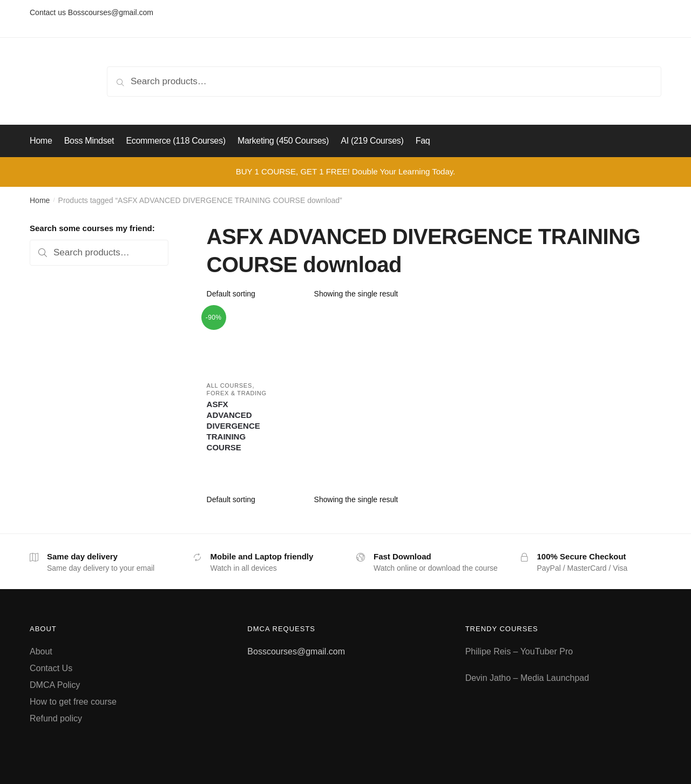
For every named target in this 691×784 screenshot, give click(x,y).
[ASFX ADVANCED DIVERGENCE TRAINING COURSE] (238, 342)
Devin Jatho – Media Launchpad (527, 678)
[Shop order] (257, 294)
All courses (229, 386)
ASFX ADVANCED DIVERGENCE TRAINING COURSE (233, 426)
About (41, 651)
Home (40, 200)
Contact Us (51, 668)
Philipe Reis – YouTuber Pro (519, 651)
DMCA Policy (55, 685)
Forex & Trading (237, 393)
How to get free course (73, 702)
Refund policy (56, 718)
